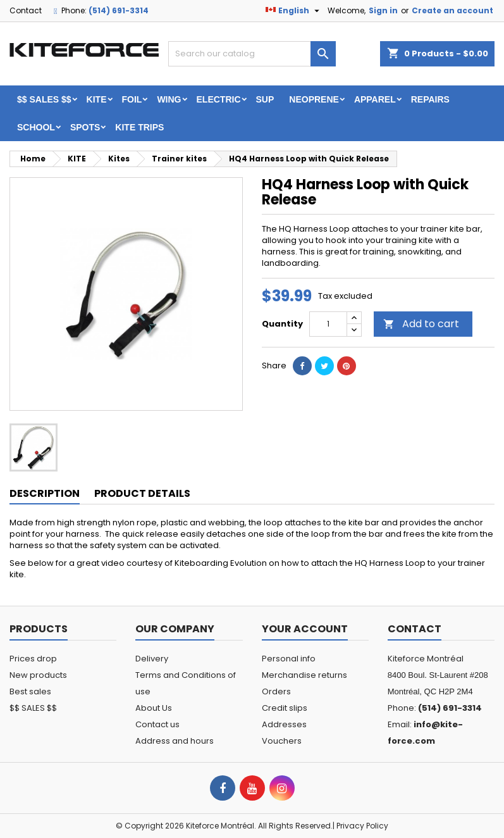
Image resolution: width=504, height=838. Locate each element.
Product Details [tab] (142, 493)
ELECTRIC (219, 99)
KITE (97, 99)
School (36, 127)
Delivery (152, 659)
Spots (85, 127)
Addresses (284, 724)
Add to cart (421, 324)
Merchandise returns (304, 675)
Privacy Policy (362, 826)
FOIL (132, 99)
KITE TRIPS (139, 127)
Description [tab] (45, 493)
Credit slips (285, 708)
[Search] (252, 54)
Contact (26, 10)
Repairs (430, 99)
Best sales (30, 691)
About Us (154, 708)
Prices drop (33, 659)
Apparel (375, 99)
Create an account (452, 10)
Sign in (383, 10)
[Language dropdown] (294, 11)
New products (38, 675)
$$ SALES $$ (44, 99)
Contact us (157, 724)
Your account (305, 629)
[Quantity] (328, 324)
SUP (265, 99)
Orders (276, 691)
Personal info (289, 659)
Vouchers (282, 741)
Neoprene (314, 99)
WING (169, 99)
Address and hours (175, 741)
